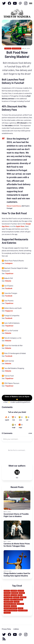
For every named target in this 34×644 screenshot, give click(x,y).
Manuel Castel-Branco (14, 206)
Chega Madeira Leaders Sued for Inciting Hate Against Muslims (17, 575)
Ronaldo (7, 613)
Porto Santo (23, 611)
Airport (23, 597)
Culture (14, 595)
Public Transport (17, 600)
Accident (20, 604)
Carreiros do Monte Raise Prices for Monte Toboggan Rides (17, 545)
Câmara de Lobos (10, 604)
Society (7, 591)
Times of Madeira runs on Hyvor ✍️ (17, 398)
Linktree (16, 629)
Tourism (14, 591)
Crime (20, 595)
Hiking (20, 608)
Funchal (8, 48)
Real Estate (8, 597)
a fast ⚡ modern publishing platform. (17, 402)
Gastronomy (17, 48)
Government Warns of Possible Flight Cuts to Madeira (16, 515)
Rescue (7, 600)
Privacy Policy (6, 629)
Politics (21, 591)
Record (14, 606)
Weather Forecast (10, 608)
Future (16, 602)
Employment (8, 602)
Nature (22, 593)
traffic (16, 597)
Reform (7, 595)
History (7, 606)
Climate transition (11, 611)
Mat (17, 478)
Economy (15, 593)
